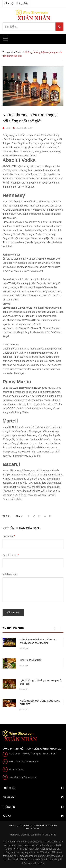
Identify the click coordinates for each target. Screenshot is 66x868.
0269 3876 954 (17, 769)
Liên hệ (52, 835)
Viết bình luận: (10, 574)
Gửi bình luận (13, 612)
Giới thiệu (25, 835)
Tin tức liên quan (13, 628)
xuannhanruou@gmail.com (23, 777)
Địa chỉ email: (11, 555)
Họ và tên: (9, 536)
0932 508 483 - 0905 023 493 (24, 762)
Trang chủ (15, 835)
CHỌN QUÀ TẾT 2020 (31, 660)
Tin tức (45, 835)
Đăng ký (9, 3)
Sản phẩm (36, 835)
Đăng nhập (22, 3)
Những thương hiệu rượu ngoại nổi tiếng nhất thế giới (30, 118)
